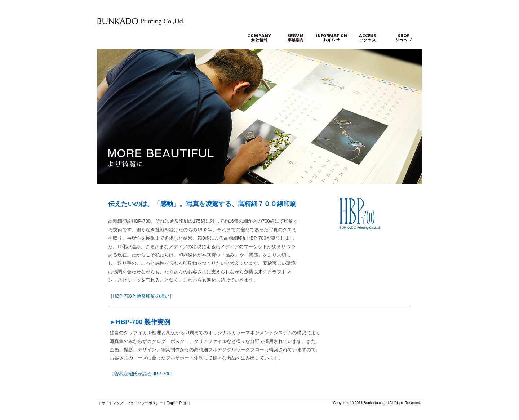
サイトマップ (112, 403)
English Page (177, 403)
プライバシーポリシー (145, 403)
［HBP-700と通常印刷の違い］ (141, 296)
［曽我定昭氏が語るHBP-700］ (143, 374)
